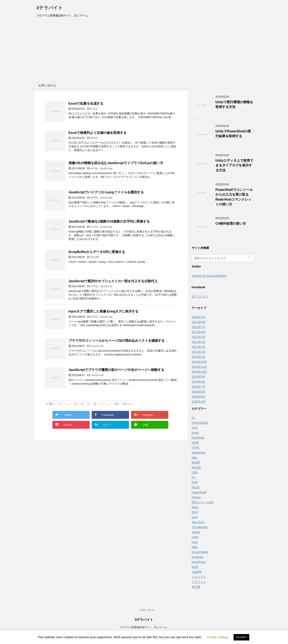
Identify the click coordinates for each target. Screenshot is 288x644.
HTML (95, 168)
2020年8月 (199, 382)
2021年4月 (199, 342)
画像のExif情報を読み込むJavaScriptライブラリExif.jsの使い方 (116, 163)
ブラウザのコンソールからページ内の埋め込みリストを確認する (117, 341)
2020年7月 (199, 387)
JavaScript (106, 168)
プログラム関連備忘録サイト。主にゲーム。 (144, 627)
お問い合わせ (47, 85)
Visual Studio (200, 552)
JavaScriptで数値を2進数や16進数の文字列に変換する (109, 221)
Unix (195, 542)
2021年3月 (199, 347)
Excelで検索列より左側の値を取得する (98, 133)
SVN (195, 517)
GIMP (195, 443)
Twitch (196, 532)
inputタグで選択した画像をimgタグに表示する (104, 311)
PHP (195, 482)
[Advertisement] (144, 51)
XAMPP (197, 572)
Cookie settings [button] (218, 637)
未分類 (95, 257)
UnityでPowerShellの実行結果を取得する (233, 134)
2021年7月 (199, 327)
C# (194, 418)
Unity (195, 537)
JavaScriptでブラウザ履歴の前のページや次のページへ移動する (116, 370)
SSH (195, 512)
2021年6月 (199, 332)
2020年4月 (199, 402)
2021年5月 (199, 337)
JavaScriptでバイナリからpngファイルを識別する (106, 192)
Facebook (198, 438)
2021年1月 (199, 357)
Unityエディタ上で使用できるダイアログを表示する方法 (234, 165)
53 (116, 403)
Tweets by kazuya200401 (209, 276)
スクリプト (199, 577)
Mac (194, 458)
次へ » (127, 403)
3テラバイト (50, 8)
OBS (195, 472)
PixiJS (196, 487)
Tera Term (198, 522)
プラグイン (199, 582)
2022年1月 (199, 317)
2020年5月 (199, 397)
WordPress (199, 562)
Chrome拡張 (200, 423)
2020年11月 (199, 367)
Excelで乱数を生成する (86, 103)
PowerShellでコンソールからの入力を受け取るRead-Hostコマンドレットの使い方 (234, 197)
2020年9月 (199, 377)
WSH (195, 567)
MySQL (197, 467)
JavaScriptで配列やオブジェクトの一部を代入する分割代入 (113, 281)
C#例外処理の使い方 (231, 223)
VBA (195, 547)
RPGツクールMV (203, 502)
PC (194, 477)
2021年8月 (199, 322)
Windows (198, 557)
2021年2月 (199, 352)
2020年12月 (199, 362)
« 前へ (51, 403)
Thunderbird (200, 527)
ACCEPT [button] (242, 637)
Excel (94, 109)
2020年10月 (199, 372)
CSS (195, 428)
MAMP (196, 462)
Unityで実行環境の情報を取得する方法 (234, 104)
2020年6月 (199, 392)
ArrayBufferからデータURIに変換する (97, 252)
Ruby (195, 507)
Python (196, 497)
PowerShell (199, 492)
